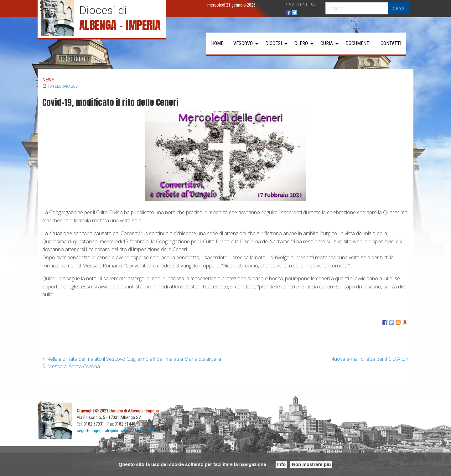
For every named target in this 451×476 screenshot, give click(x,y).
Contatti (391, 43)
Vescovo (243, 43)
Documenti (358, 43)
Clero (301, 43)
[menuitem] (217, 44)
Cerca (399, 8)
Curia (327, 43)
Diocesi (274, 43)
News (48, 80)
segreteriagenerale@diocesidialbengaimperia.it (119, 431)
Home (217, 43)
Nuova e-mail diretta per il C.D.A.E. (369, 359)
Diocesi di (103, 10)
